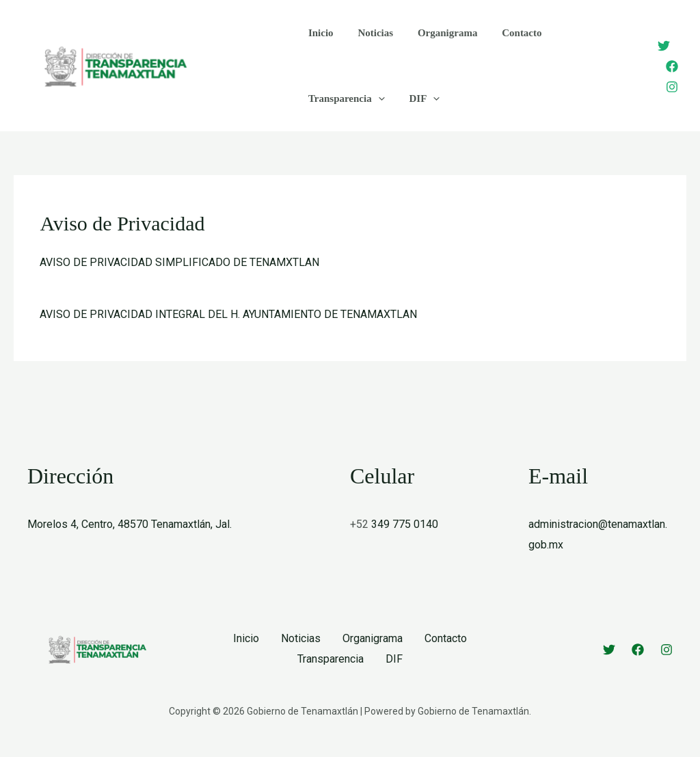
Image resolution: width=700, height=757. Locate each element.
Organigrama (437, 33)
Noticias (370, 33)
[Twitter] (664, 46)
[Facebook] (672, 66)
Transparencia (345, 98)
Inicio (319, 33)
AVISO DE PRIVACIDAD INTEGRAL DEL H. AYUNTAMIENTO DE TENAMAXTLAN (228, 314)
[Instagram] (672, 87)
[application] (376, 98)
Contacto (508, 33)
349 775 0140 (405, 524)
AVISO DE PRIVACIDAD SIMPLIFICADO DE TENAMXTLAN (179, 262)
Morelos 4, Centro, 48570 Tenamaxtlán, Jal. (130, 524)
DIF (419, 98)
